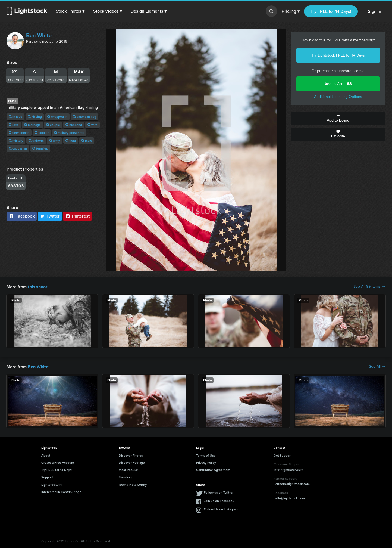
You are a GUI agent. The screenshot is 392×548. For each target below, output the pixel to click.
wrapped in (57, 117)
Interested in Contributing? (61, 491)
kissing (35, 117)
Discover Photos (131, 455)
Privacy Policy (206, 462)
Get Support (283, 455)
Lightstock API (52, 484)
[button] (70, 11)
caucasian (18, 148)
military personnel (69, 133)
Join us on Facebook (219, 500)
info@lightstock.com (288, 469)
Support (47, 477)
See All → (377, 366)
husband (74, 125)
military (16, 141)
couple (53, 125)
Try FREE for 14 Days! (331, 11)
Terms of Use (206, 455)
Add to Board (338, 119)
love (14, 125)
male (87, 141)
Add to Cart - (338, 84)
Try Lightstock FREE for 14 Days (338, 55)
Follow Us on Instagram (221, 509)
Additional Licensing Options (338, 97)
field (71, 141)
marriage (32, 125)
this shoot (37, 287)
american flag (84, 117)
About (46, 455)
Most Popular (128, 469)
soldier (42, 133)
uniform (36, 141)
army (55, 141)
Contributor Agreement (213, 469)
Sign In (374, 11)
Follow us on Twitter (219, 492)
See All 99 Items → (369, 287)
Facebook (22, 216)
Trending (125, 477)
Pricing (291, 11)
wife (92, 125)
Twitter (50, 216)
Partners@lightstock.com (292, 483)
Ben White (39, 35)
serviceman (19, 133)
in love (15, 117)
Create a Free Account (58, 462)
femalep (40, 148)
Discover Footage (132, 462)
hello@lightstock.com (289, 498)
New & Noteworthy (133, 484)
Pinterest (77, 216)
